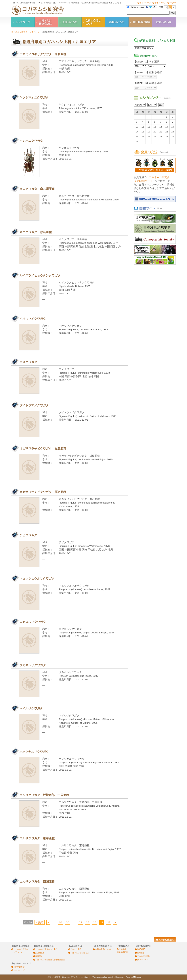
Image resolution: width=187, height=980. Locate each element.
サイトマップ (160, 3)
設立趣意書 (40, 953)
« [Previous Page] (48, 922)
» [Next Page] (115, 922)
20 (67, 922)
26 (95, 922)
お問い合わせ (19, 967)
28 (109, 922)
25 (88, 922)
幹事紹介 (39, 956)
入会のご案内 (76, 949)
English (173, 3)
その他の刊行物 (144, 956)
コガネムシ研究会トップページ (25, 32)
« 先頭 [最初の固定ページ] (40, 922)
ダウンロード (143, 960)
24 (81, 922)
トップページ (145, 3)
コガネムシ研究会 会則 (80, 953)
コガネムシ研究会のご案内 (46, 949)
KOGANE (141, 949)
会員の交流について (103, 949)
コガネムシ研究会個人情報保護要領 (50, 960)
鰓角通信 (141, 953)
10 (61, 922)
